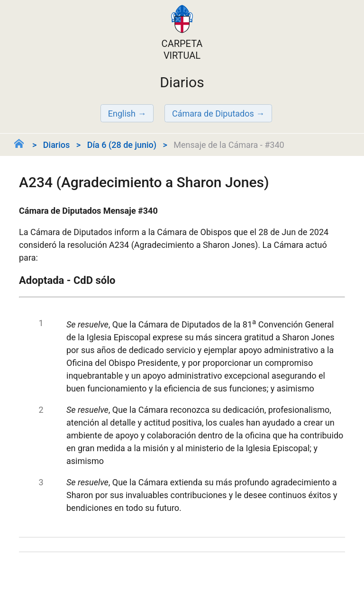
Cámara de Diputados (213, 114)
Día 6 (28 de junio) (122, 145)
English (122, 114)
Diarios (56, 145)
